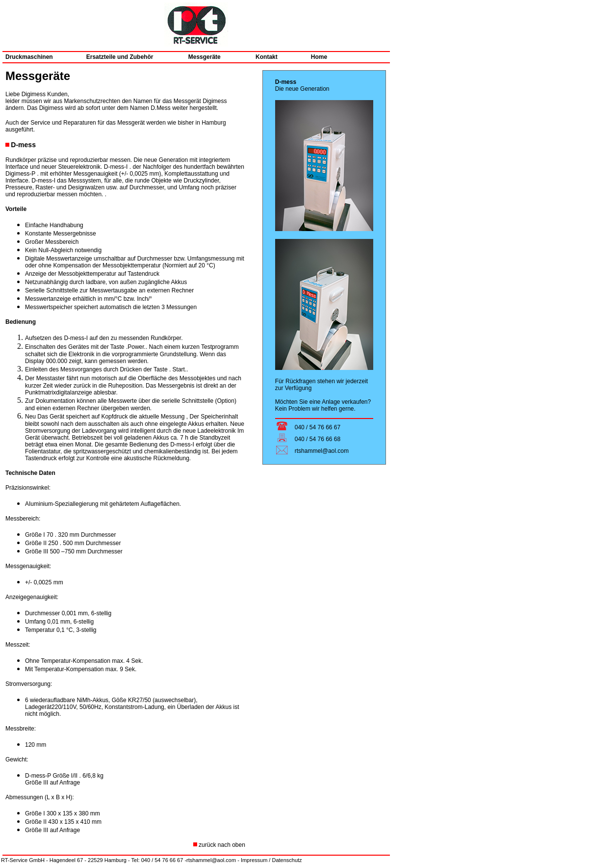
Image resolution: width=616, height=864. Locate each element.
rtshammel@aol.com (211, 860)
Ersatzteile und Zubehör (121, 57)
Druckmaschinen (29, 57)
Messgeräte (197, 57)
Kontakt (258, 57)
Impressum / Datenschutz (271, 860)
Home (319, 57)
